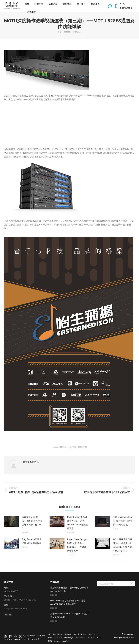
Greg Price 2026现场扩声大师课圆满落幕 (32, 541)
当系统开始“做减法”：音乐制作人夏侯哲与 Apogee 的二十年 (32, 523)
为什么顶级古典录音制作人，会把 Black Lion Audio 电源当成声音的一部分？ (122, 545)
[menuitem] (27, 4)
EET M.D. (64, 447)
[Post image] (12, 521)
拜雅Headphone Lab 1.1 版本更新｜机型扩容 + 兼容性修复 (123, 521)
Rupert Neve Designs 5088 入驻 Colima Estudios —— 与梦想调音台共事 (77, 545)
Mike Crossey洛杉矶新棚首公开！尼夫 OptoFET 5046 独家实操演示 (78, 523)
